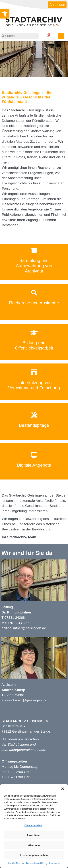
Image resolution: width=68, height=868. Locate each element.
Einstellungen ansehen (34, 855)
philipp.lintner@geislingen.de (24, 628)
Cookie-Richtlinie (16, 863)
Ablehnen (34, 845)
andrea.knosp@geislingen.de (24, 700)
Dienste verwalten (33, 825)
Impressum (54, 863)
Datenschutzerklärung (37, 863)
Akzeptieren (34, 835)
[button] (63, 789)
